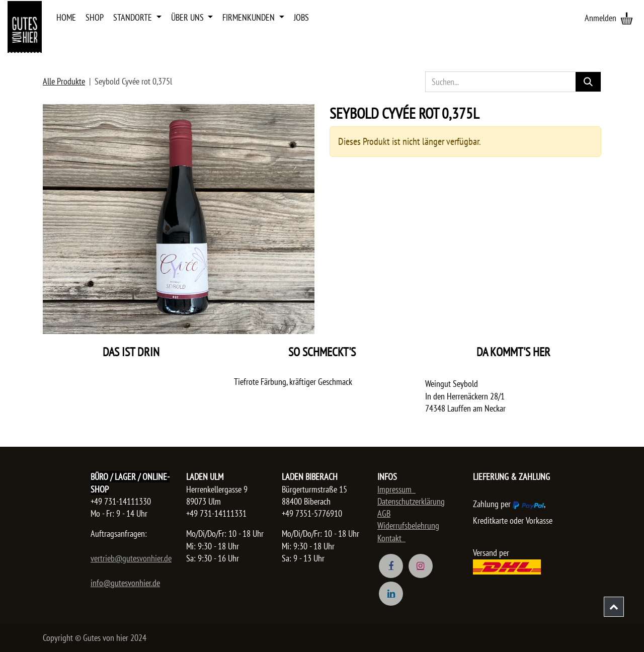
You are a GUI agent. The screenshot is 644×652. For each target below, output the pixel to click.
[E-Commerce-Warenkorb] (626, 18)
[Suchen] (588, 82)
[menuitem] (66, 18)
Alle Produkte (64, 81)
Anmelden (600, 18)
